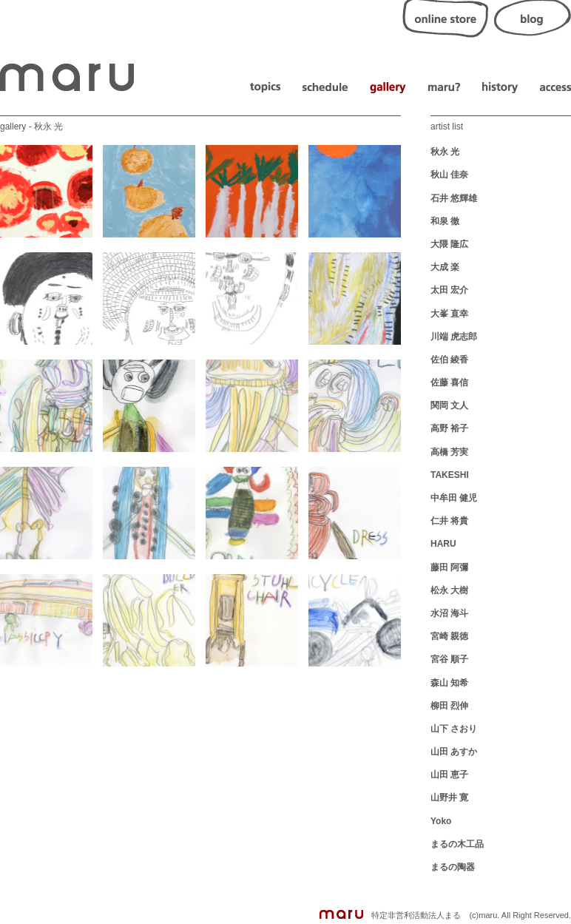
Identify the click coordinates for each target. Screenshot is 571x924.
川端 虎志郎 (454, 337)
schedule (325, 88)
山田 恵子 (449, 775)
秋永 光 (445, 152)
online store (445, 19)
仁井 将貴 (449, 521)
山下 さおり (454, 729)
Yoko (441, 821)
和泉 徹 (445, 221)
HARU (443, 544)
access (555, 88)
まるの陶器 (453, 867)
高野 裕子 (449, 428)
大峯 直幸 (449, 314)
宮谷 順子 (449, 659)
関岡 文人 (449, 405)
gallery (388, 88)
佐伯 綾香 (449, 360)
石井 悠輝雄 (454, 198)
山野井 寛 (449, 797)
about (444, 88)
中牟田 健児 (454, 498)
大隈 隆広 (449, 244)
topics (265, 88)
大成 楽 (445, 267)
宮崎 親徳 (449, 636)
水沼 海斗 (449, 613)
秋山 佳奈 (449, 175)
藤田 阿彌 (449, 567)
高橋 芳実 (449, 452)
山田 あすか (454, 752)
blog (533, 19)
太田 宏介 (449, 290)
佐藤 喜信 (449, 382)
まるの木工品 (457, 844)
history (500, 88)
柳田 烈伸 (449, 706)
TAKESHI (450, 475)
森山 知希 (449, 683)
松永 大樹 (449, 590)
